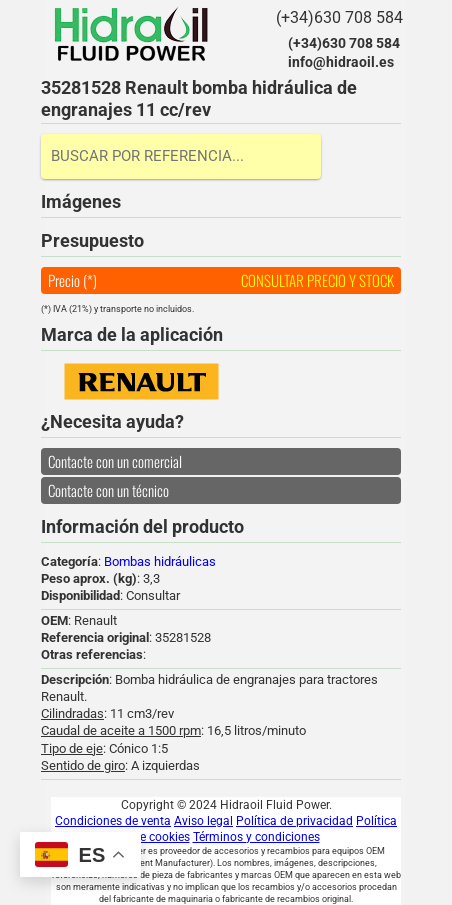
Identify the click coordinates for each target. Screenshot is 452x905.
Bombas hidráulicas (160, 561)
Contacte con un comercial (115, 461)
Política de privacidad (294, 821)
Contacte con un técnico (108, 490)
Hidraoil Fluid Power (131, 34)
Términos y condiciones (256, 837)
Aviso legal (203, 821)
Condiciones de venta (113, 821)
